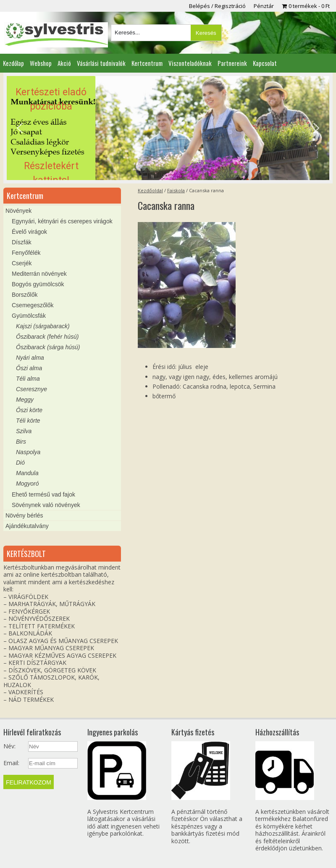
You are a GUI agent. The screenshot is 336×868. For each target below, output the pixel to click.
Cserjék (22, 263)
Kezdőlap (13, 63)
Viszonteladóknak (190, 63)
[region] (168, 128)
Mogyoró (27, 484)
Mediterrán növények (39, 274)
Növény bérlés (24, 515)
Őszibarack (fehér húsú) (47, 337)
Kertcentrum (147, 63)
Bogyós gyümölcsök (38, 284)
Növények (18, 211)
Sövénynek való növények (46, 505)
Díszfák (22, 242)
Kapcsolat (265, 63)
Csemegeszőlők (33, 305)
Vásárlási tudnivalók (101, 63)
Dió (20, 463)
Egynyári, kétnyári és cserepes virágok (62, 221)
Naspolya (28, 452)
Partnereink (232, 63)
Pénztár (264, 6)
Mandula (27, 473)
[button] (168, 128)
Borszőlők (25, 295)
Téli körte (28, 421)
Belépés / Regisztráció (217, 6)
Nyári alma (30, 358)
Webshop (41, 63)
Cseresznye (31, 389)
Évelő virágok (29, 232)
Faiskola (176, 190)
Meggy (25, 400)
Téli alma (28, 379)
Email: (11, 763)
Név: (9, 746)
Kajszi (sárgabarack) (43, 326)
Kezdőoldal (150, 190)
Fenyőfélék (26, 253)
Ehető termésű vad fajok (43, 494)
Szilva (24, 431)
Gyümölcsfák (29, 316)
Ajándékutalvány (27, 526)
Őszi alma (29, 368)
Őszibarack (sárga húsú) (48, 347)
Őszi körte (29, 410)
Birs (21, 442)
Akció (64, 63)
